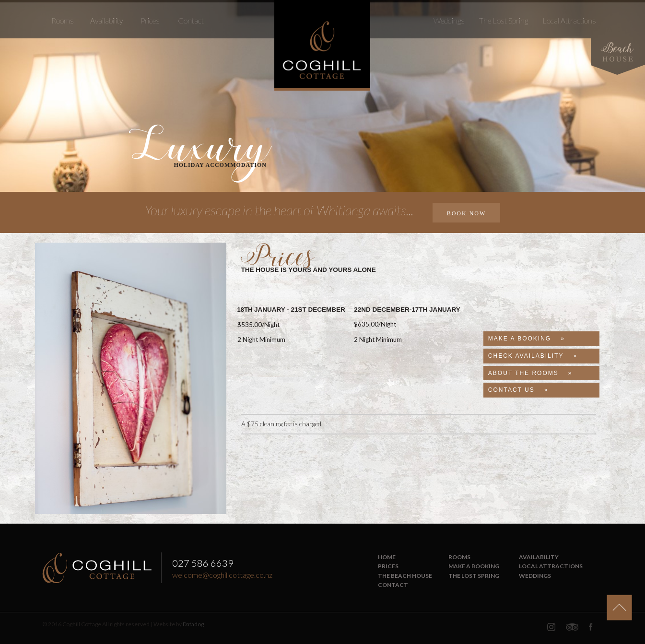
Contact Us (511, 390)
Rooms (63, 20)
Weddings (449, 20)
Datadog (193, 624)
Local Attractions (569, 20)
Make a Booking (474, 566)
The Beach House (405, 576)
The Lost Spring (504, 20)
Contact (191, 20)
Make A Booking (520, 339)
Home (387, 557)
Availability (106, 20)
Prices (150, 20)
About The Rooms (523, 373)
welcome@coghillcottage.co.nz (222, 575)
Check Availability (526, 356)
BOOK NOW (467, 213)
